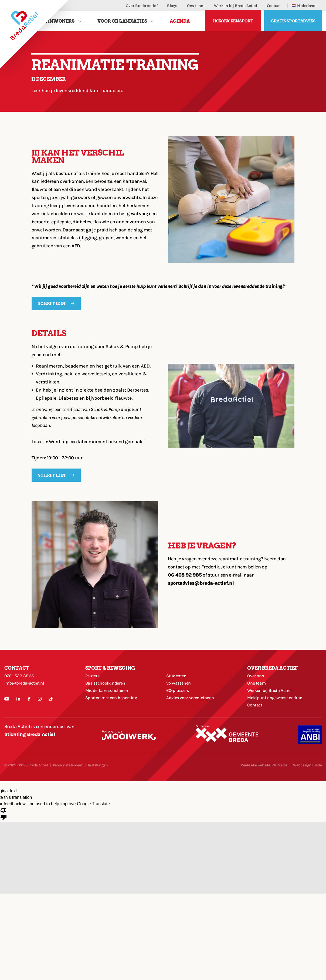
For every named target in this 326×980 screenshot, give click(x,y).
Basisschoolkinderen (108, 693)
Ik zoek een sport (233, 23)
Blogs (172, 6)
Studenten (178, 683)
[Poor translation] (4, 834)
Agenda (180, 22)
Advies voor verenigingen (193, 714)
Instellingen (98, 785)
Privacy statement (68, 785)
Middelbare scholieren (109, 703)
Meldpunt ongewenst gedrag (278, 714)
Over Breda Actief (142, 6)
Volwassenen (180, 693)
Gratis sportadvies (293, 23)
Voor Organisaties (122, 22)
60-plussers (179, 703)
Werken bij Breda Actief (235, 6)
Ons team (196, 6)
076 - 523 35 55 (21, 683)
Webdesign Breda (308, 785)
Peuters (93, 683)
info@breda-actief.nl (26, 693)
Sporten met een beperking (114, 714)
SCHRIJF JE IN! (53, 307)
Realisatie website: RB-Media (264, 785)
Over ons (256, 683)
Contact (274, 6)
